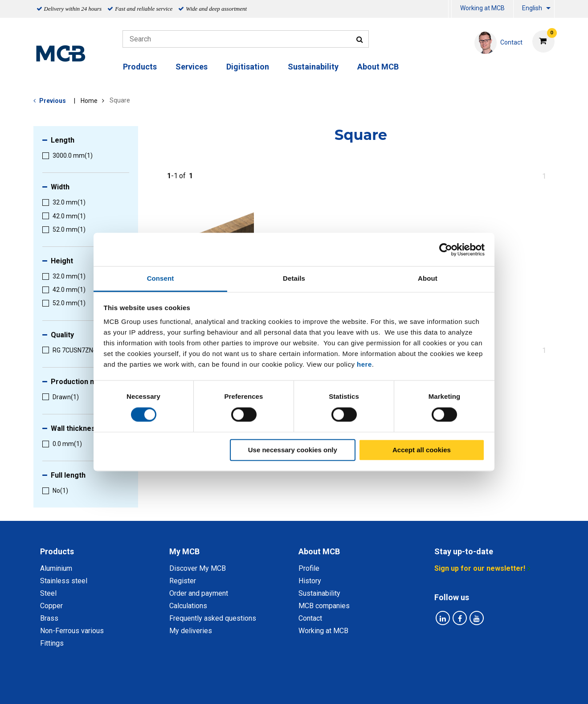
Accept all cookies (422, 450)
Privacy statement (206, 687)
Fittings (52, 643)
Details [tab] (294, 278)
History (310, 581)
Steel (48, 593)
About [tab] (428, 278)
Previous (53, 101)
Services (192, 67)
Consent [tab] (161, 278)
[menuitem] (450, 9)
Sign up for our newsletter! (480, 568)
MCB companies (324, 606)
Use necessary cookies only (293, 450)
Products (140, 67)
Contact (310, 618)
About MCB (378, 67)
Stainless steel (64, 581)
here (364, 364)
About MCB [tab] (319, 551)
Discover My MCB (198, 568)
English (532, 8)
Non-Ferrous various (72, 631)
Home (89, 101)
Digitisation (248, 67)
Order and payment (199, 593)
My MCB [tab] (184, 551)
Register (183, 581)
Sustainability (313, 67)
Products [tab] (57, 551)
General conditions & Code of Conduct (306, 687)
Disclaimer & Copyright (413, 687)
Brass (49, 618)
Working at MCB (482, 8)
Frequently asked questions (213, 618)
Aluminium (56, 568)
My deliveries (191, 631)
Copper (51, 606)
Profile (309, 568)
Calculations (188, 606)
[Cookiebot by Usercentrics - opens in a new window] (446, 250)
